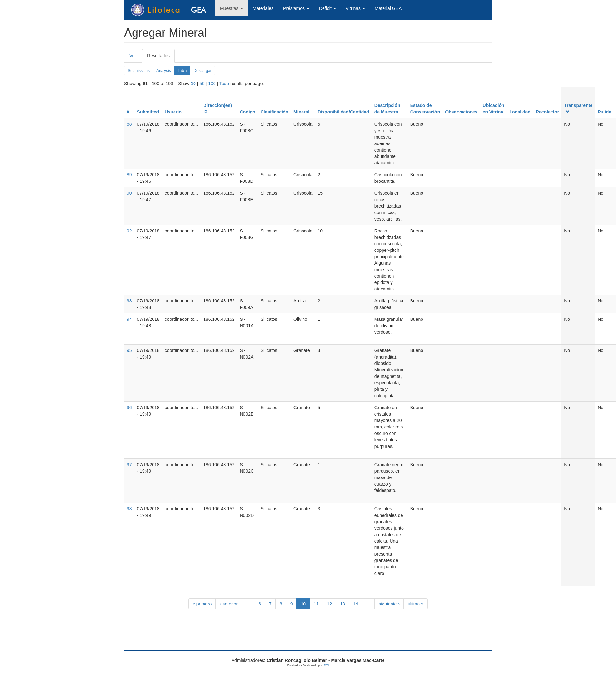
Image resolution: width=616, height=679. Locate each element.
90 (129, 193)
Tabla (184, 72)
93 (129, 301)
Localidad (520, 112)
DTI (327, 665)
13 (343, 604)
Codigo (248, 112)
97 (129, 465)
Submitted (148, 112)
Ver (133, 56)
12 (330, 604)
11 (316, 604)
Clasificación (274, 112)
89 (129, 175)
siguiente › (389, 604)
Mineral (301, 112)
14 (356, 604)
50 (202, 84)
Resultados (161, 58)
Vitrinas (355, 8)
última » (416, 604)
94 (129, 319)
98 (129, 509)
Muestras (231, 8)
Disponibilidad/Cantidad (343, 112)
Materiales (263, 8)
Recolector (547, 112)
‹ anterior (229, 604)
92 (129, 231)
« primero (202, 604)
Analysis (164, 71)
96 (129, 408)
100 (212, 84)
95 (129, 350)
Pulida (604, 112)
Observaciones (461, 112)
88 (129, 124)
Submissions (139, 71)
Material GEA (388, 8)
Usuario (173, 112)
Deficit (328, 8)
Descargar (202, 71)
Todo (224, 84)
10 (193, 84)
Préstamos (296, 8)
